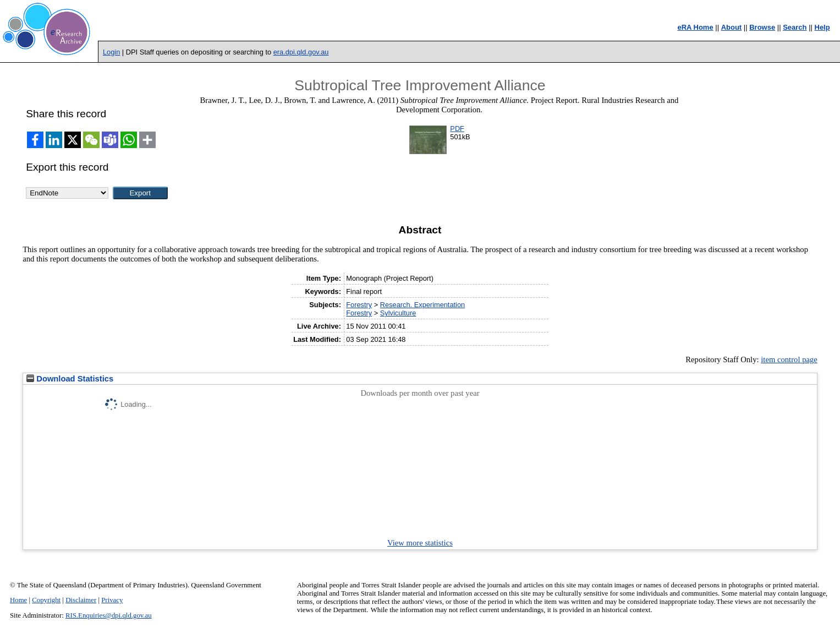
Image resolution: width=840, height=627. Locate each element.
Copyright (46, 600)
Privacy (112, 600)
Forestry (359, 305)
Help (822, 27)
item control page (789, 359)
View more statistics (420, 543)
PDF (457, 129)
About (732, 27)
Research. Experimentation (422, 305)
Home (18, 600)
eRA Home (695, 27)
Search (795, 27)
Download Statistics (70, 379)
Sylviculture (398, 313)
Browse (762, 27)
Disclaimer (81, 600)
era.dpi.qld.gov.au (301, 52)
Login (111, 52)
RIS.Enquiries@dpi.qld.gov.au (109, 615)
